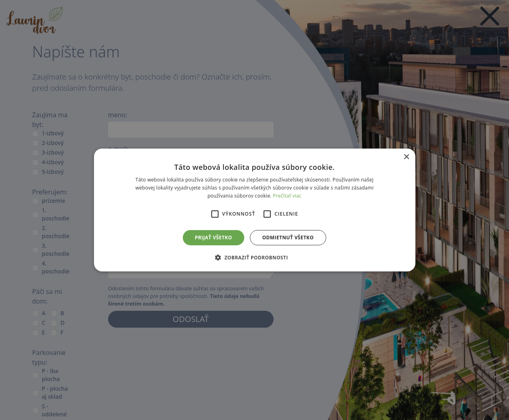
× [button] (406, 157)
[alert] (254, 210)
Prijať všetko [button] (214, 238)
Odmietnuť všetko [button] (288, 238)
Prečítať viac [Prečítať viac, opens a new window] (287, 196)
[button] (254, 257)
